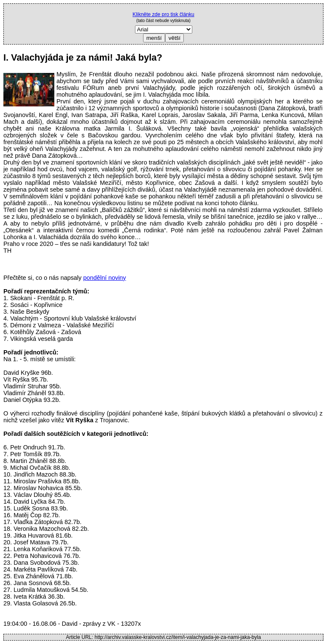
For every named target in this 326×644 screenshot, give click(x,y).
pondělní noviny (105, 278)
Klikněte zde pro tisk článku (163, 14)
